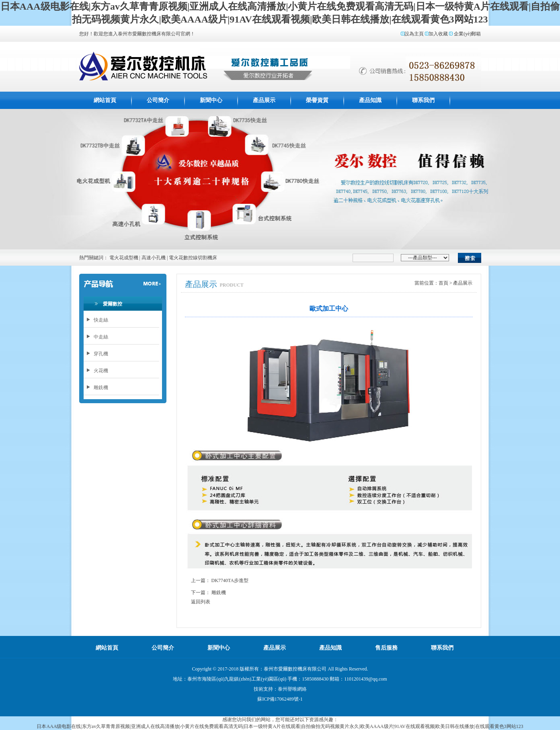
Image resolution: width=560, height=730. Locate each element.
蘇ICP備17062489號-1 (280, 699)
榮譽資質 (317, 100)
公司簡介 (158, 100)
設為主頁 (414, 34)
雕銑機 (219, 593)
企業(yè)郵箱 (467, 34)
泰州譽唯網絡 (292, 689)
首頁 (443, 283)
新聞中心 (211, 100)
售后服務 (386, 648)
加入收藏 (438, 34)
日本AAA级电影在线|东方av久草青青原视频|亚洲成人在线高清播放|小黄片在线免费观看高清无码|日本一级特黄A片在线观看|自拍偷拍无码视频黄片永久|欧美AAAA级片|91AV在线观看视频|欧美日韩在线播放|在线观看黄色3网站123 (280, 726)
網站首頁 (105, 100)
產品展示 (264, 100)
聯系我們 (423, 100)
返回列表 (201, 602)
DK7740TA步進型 (230, 580)
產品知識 (370, 100)
